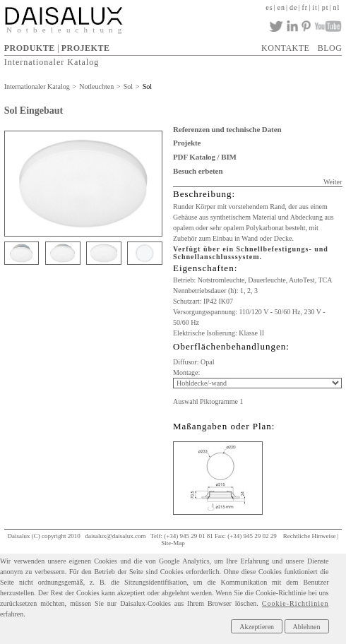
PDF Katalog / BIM (205, 157)
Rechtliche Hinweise (310, 536)
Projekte (187, 143)
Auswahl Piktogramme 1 (208, 401)
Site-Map (173, 543)
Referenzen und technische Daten (227, 129)
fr (305, 7)
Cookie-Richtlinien (296, 603)
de (293, 7)
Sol (128, 87)
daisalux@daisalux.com (115, 536)
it (315, 7)
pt (326, 7)
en (281, 7)
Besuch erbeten (198, 171)
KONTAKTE (285, 48)
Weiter (333, 182)
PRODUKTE (30, 48)
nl (337, 7)
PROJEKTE (86, 48)
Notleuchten (96, 87)
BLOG (330, 48)
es (269, 7)
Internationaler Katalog (52, 62)
